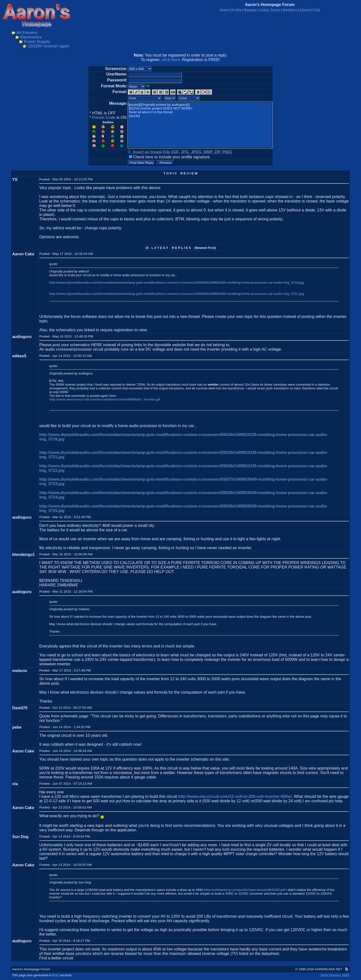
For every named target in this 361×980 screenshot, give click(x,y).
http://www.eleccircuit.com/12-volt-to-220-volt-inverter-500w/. (235, 796)
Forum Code (104, 118)
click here (171, 60)
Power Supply (37, 42)
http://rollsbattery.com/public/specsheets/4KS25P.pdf (245, 890)
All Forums (27, 33)
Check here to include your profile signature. (172, 157)
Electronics (31, 37)
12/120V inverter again (49, 46)
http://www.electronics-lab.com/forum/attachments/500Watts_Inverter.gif (105, 399)
